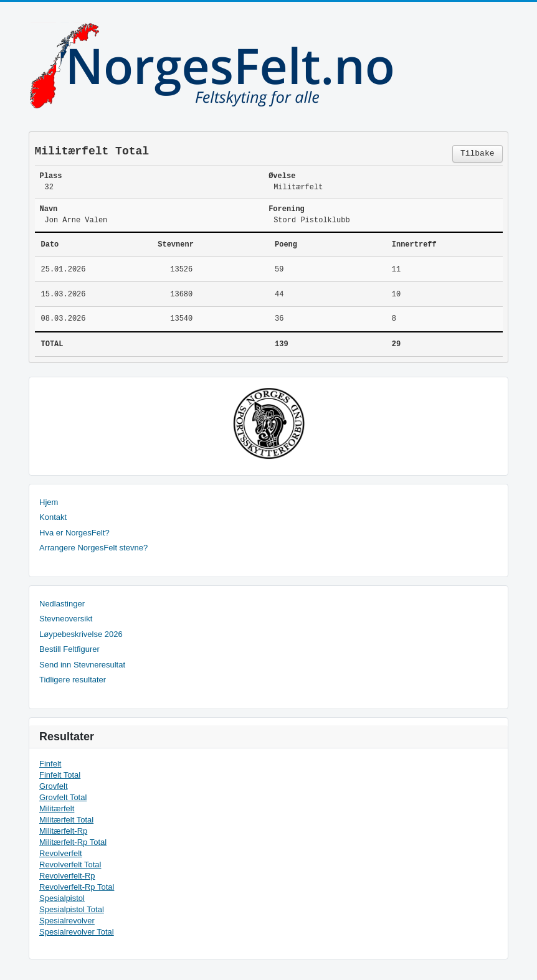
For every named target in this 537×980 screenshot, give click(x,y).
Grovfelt (54, 786)
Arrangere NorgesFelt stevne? (93, 548)
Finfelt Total (60, 775)
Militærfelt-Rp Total (73, 842)
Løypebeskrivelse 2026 (81, 634)
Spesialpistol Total (72, 909)
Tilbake (478, 153)
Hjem (49, 502)
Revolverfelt (61, 853)
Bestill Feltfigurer (69, 649)
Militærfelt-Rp (63, 831)
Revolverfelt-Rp (67, 876)
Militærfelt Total (66, 820)
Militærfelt (57, 808)
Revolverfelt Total (70, 865)
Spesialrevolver (67, 921)
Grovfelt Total (63, 797)
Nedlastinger (62, 604)
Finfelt (50, 764)
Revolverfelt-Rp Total (77, 887)
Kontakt (53, 517)
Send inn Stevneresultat (82, 665)
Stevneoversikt (66, 619)
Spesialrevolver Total (77, 932)
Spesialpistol (62, 898)
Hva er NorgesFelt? (74, 533)
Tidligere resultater (73, 680)
